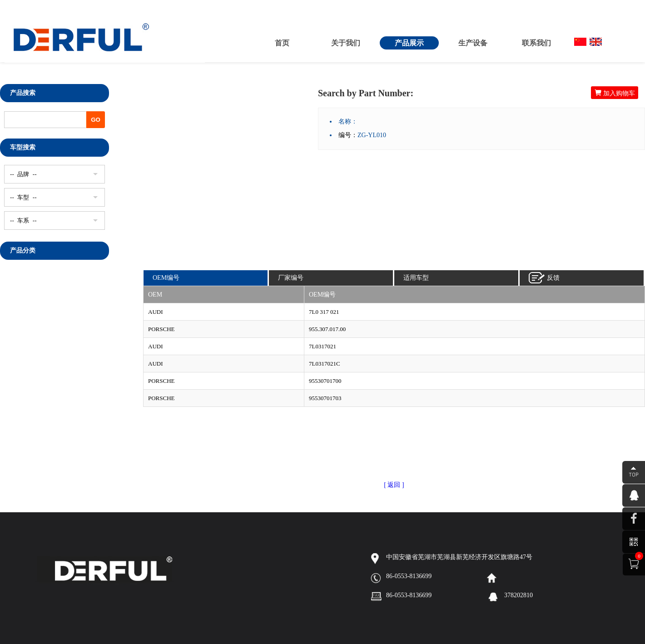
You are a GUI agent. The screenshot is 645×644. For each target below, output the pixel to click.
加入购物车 (615, 93)
